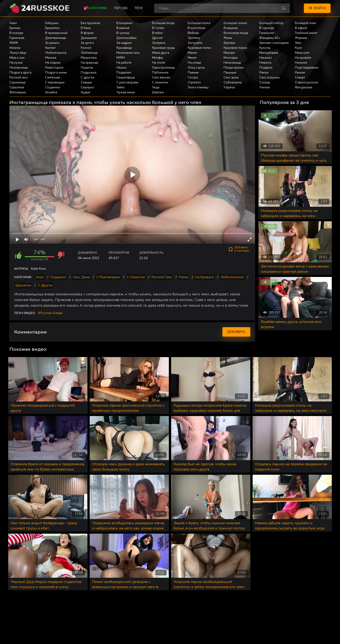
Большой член (306, 23)
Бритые (15, 28)
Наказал (266, 58)
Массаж (229, 53)
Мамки (192, 53)
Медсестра (89, 58)
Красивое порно (235, 48)
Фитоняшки (18, 92)
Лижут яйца (18, 53)
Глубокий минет (306, 33)
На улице (194, 63)
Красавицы (124, 48)
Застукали (195, 43)
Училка (264, 87)
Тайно (121, 87)
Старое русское (306, 83)
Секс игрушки (269, 78)
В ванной (123, 28)
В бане (86, 28)
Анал (13, 23)
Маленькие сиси (128, 53)
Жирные (301, 38)
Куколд (265, 48)
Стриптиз (194, 83)
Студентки (53, 87)
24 (45, 8)
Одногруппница (163, 68)
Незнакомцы (19, 68)
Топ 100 (121, 8)
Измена (15, 48)
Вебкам (193, 33)
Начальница (232, 63)
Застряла (159, 43)
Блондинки (124, 23)
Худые (85, 92)
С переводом (55, 83)
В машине (231, 28)
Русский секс (19, 78)
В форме (87, 33)
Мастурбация (269, 53)
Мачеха (51, 58)
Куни (298, 48)
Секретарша (126, 78)
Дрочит (157, 38)
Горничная (17, 38)
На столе (159, 63)
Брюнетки (52, 28)
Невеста (265, 63)
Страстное (17, 87)
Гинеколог (267, 33)
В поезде (16, 33)
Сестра (193, 78)
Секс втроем (161, 78)
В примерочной (56, 33)
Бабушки (52, 23)
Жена (228, 38)
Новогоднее (54, 68)
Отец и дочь (196, 68)
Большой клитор (271, 23)
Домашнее (89, 38)
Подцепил (124, 73)
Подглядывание (307, 68)
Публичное (160, 73)
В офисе (301, 28)
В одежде (267, 28)
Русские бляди (51, 313)
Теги (138, 8)
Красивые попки (199, 48)
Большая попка (199, 23)
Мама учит (302, 53)
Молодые (231, 58)
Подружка (89, 73)
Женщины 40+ (270, 38)
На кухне (16, 63)
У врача (229, 87)
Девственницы (56, 38)
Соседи (265, 83)
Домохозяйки (126, 38)
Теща (156, 87)
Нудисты (87, 68)
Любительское (56, 53)
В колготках (197, 28)
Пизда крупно (234, 68)
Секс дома (231, 78)
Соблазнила (233, 83)
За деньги (52, 43)
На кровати (303, 58)
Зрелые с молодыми (274, 43)
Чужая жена (125, 92)
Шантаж (158, 92)
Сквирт (300, 78)
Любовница (89, 53)
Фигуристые (304, 87)
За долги (87, 43)
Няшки (121, 68)
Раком (264, 73)
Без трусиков (90, 23)
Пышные (230, 73)
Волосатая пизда (236, 33)
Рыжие (300, 73)
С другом (87, 78)
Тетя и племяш (198, 87)
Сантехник (53, 78)
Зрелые (229, 43)
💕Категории (95, 8)
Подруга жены (56, 73)
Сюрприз (87, 87)
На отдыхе (53, 63)
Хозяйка (51, 92)
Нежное (301, 63)
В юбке (157, 33)
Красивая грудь (163, 48)
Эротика (194, 38)
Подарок (266, 68)
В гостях (158, 28)
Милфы (157, 58)
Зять (298, 43)
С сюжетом (160, 83)
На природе (89, 63)
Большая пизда (163, 23)
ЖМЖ (14, 43)
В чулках (123, 33)
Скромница (17, 83)
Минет (192, 58)
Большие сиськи (235, 23)
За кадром (124, 43)
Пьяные (193, 73)
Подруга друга (20, 73)
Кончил (86, 48)
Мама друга (161, 53)
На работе (124, 63)
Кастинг (51, 48)
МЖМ (121, 58)
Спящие (86, 83)
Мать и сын (17, 58)
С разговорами (127, 83)
